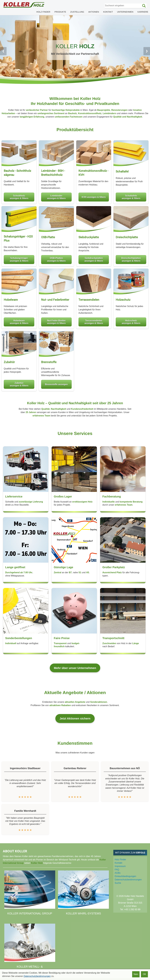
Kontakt (118, 863)
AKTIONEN (94, 12)
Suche (118, 883)
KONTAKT (108, 12)
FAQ (117, 870)
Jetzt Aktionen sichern (75, 718)
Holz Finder (120, 860)
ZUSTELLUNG (77, 12)
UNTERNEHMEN (125, 12)
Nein (136, 974)
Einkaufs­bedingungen (125, 876)
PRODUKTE (60, 12)
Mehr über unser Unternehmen (75, 668)
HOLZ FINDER (43, 12)
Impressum (120, 866)
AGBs (118, 873)
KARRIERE (143, 12)
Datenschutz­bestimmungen (128, 880)
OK (144, 974)
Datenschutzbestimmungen (37, 976)
